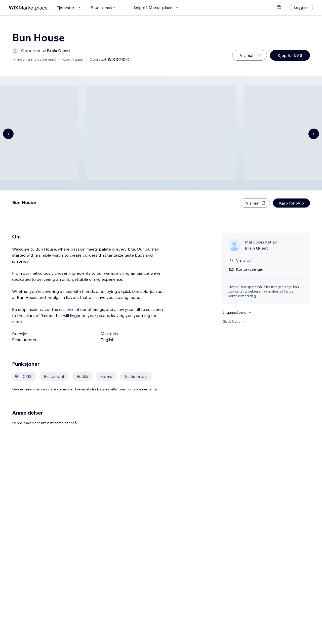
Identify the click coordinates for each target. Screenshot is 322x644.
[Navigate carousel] (8, 134)
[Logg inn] (301, 8)
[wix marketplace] (28, 8)
